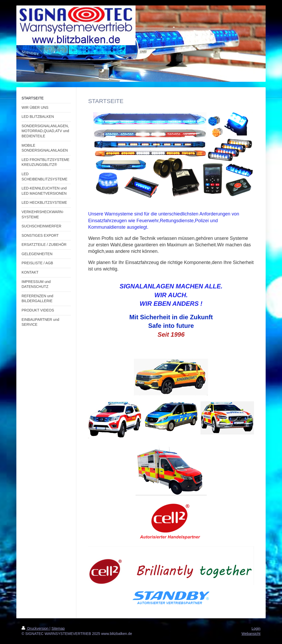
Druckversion (35, 628)
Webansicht (251, 634)
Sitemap (58, 628)
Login (256, 628)
